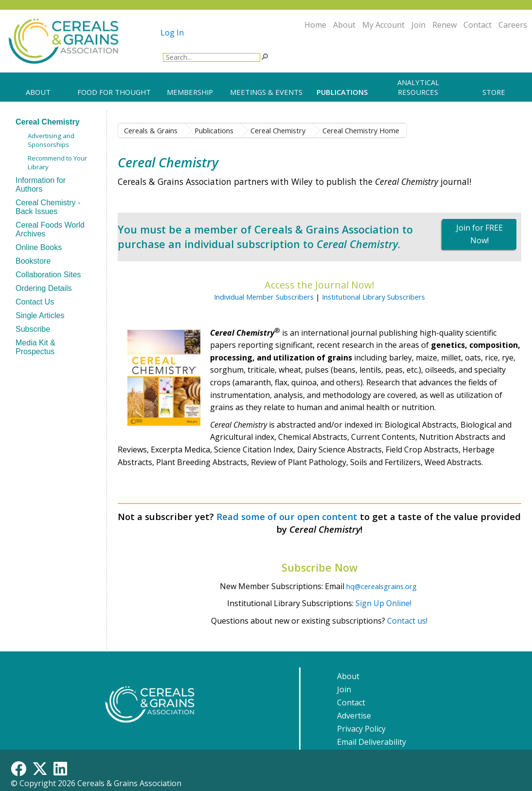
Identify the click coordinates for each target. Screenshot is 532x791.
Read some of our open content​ (287, 516)
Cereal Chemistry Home (361, 130)
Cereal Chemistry (278, 130)
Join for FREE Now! (479, 234)
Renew (444, 25)
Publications (214, 130)
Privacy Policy (361, 729)
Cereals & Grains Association (129, 783)
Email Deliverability (372, 742)
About (344, 25)
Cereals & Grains (151, 130)
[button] (265, 56)
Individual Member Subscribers (264, 297)
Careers (513, 25)
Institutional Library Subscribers (373, 297)
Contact (478, 25)
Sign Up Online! (383, 603)
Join (418, 25)
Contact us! (407, 621)
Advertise (354, 716)
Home (315, 25)
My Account (383, 25)
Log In (172, 33)
